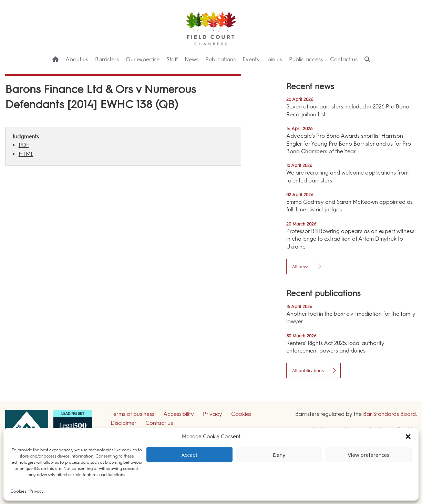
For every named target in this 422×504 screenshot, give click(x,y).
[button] (408, 437)
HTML (26, 154)
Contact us (344, 59)
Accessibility (179, 414)
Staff (172, 59)
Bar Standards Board (389, 414)
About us (77, 59)
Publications (220, 59)
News (192, 59)
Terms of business (132, 414)
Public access (306, 59)
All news (301, 266)
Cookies (18, 491)
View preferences (369, 455)
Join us (274, 59)
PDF (24, 145)
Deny (279, 455)
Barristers (107, 59)
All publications (308, 370)
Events (251, 59)
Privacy (37, 491)
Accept (190, 455)
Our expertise (143, 59)
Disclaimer (123, 423)
